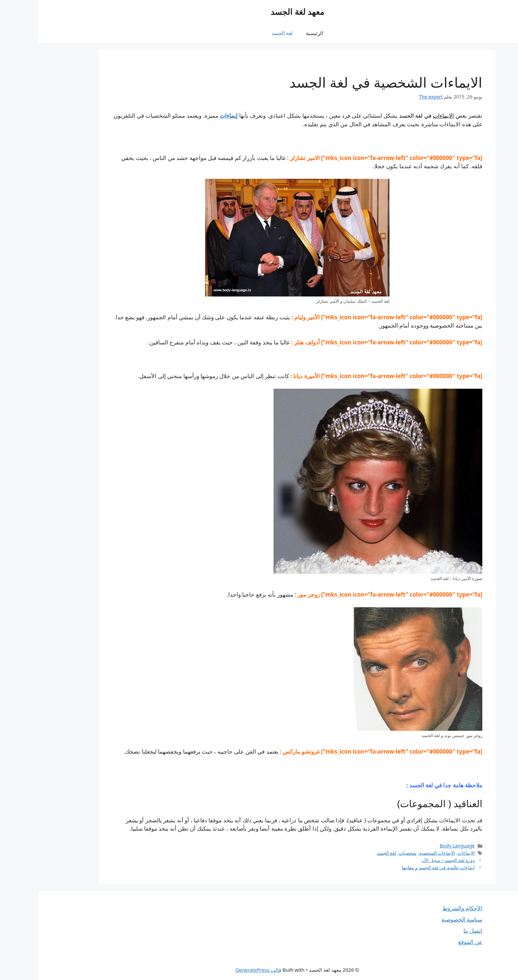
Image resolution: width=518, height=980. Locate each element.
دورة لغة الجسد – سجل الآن (410, 860)
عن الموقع (432, 942)
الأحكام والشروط (424, 908)
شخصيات (369, 853)
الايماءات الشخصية (399, 853)
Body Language (419, 846)
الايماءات (405, 116)
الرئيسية (276, 33)
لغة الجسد (244, 33)
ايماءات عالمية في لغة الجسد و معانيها (400, 867)
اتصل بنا (435, 931)
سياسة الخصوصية (424, 919)
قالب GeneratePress (220, 970)
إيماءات (190, 116)
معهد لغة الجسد (259, 12)
